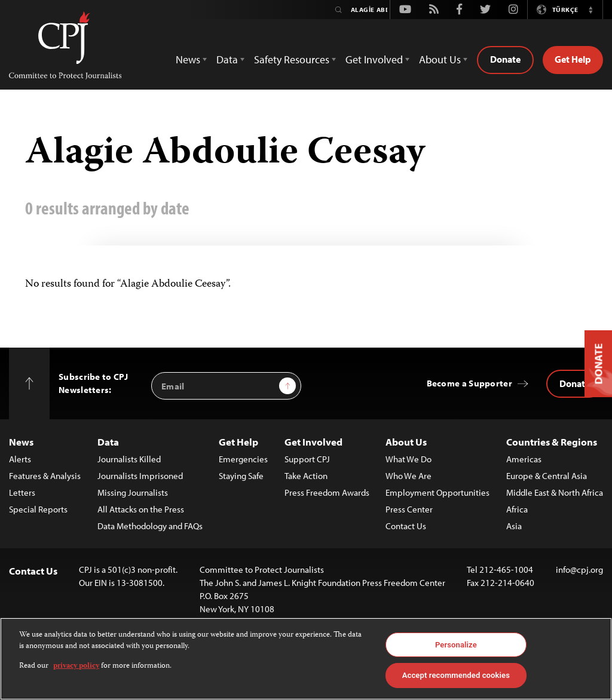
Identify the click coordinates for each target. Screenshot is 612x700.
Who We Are (408, 476)
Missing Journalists (133, 492)
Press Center (409, 509)
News (21, 442)
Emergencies (243, 459)
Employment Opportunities (437, 492)
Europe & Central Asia (547, 476)
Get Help (573, 59)
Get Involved (313, 442)
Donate (505, 59)
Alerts (20, 459)
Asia (514, 526)
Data (108, 442)
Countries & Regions (552, 442)
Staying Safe (241, 476)
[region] (306, 659)
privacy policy (76, 666)
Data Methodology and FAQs (150, 526)
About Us (406, 442)
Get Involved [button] (374, 59)
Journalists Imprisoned (140, 476)
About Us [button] (440, 59)
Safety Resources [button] (292, 59)
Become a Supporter (469, 383)
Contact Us (406, 526)
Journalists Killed (129, 459)
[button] (590, 10)
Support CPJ (307, 459)
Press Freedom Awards (327, 492)
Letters (22, 492)
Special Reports (38, 509)
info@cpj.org (579, 569)
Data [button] (227, 59)
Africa (517, 509)
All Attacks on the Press (141, 509)
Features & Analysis (45, 476)
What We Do (408, 459)
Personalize (456, 645)
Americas (524, 459)
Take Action (306, 476)
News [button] (188, 59)
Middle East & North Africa (555, 492)
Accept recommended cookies (456, 675)
